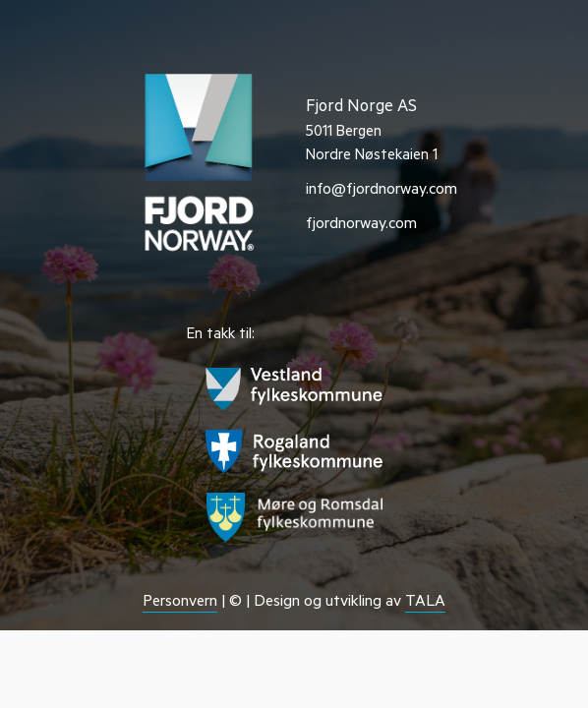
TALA (425, 603)
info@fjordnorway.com (382, 191)
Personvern (180, 603)
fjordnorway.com (361, 225)
